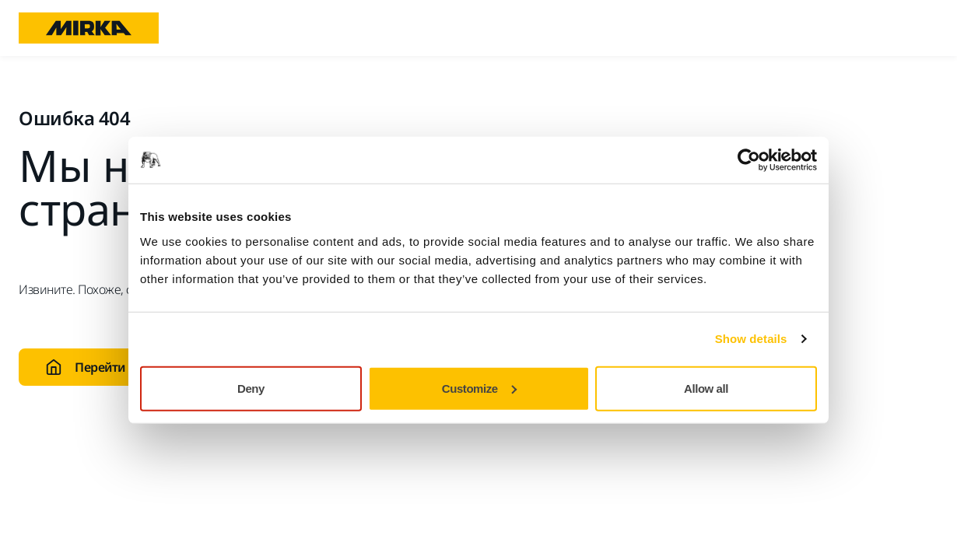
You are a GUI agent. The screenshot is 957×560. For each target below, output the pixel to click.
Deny (251, 388)
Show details (751, 339)
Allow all (706, 388)
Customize (479, 388)
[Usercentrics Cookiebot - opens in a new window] (749, 160)
